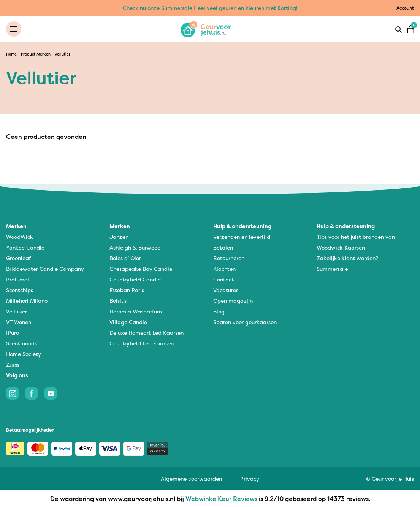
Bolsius (118, 301)
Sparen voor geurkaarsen (245, 322)
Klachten (224, 269)
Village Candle (128, 322)
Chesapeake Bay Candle (141, 269)
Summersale (332, 269)
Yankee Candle (25, 247)
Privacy (250, 479)
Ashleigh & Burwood (135, 247)
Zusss (13, 365)
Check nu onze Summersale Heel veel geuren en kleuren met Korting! (210, 8)
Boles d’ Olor (125, 258)
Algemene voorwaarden (191, 479)
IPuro (13, 333)
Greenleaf (18, 258)
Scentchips (20, 290)
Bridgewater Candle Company (45, 269)
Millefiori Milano (27, 301)
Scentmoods (21, 343)
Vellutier (17, 311)
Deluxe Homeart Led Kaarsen (147, 333)
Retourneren (229, 258)
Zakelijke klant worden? (347, 258)
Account (405, 8)
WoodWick (20, 237)
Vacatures (226, 290)
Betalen (223, 247)
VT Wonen (19, 322)
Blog (219, 311)
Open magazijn (233, 301)
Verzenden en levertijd (242, 237)
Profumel (17, 279)
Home (11, 54)
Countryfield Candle (135, 279)
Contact (223, 279)
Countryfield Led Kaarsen (142, 343)
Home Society (24, 354)
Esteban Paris (127, 290)
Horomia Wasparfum (136, 311)
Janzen (119, 237)
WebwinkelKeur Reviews (221, 499)
